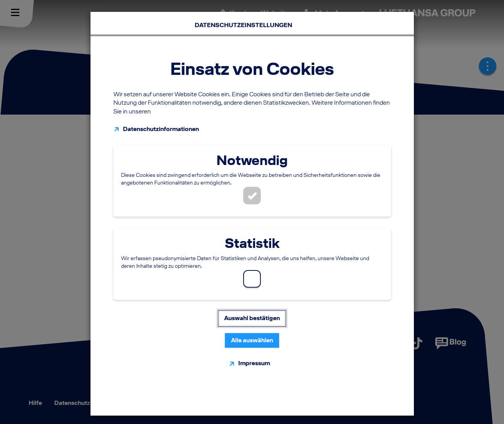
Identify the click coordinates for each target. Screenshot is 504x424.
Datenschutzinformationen (161, 125)
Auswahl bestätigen (252, 315)
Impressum (254, 360)
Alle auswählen (252, 337)
